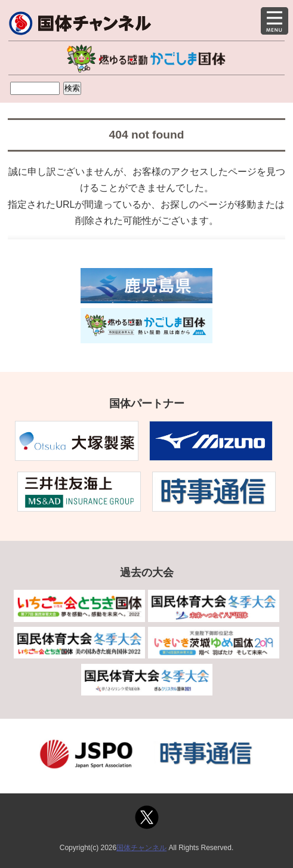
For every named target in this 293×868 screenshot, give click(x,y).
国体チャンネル (141, 848)
